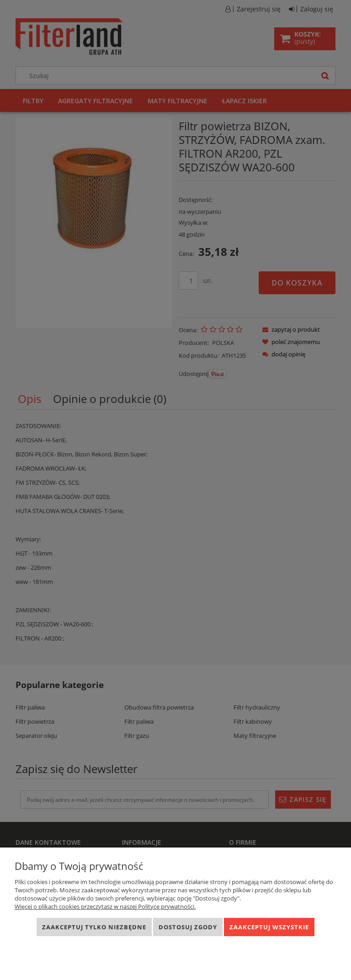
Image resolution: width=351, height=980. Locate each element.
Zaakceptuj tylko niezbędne (94, 927)
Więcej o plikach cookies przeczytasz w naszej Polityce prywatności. (105, 906)
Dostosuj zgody (188, 927)
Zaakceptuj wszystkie (269, 927)
